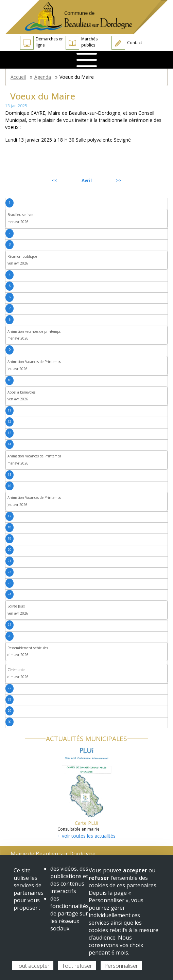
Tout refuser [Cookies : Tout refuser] (77, 966)
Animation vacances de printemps (34, 331)
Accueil (18, 77)
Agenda (43, 77)
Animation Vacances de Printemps (34, 362)
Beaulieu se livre (20, 215)
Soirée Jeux (16, 606)
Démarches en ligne (42, 43)
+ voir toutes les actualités (86, 836)
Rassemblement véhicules (28, 648)
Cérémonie (16, 670)
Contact (127, 43)
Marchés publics (82, 43)
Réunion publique (22, 256)
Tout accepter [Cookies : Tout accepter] (33, 966)
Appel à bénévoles (21, 392)
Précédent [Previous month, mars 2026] (23, 180)
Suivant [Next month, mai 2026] (152, 180)
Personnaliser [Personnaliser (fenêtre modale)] (121, 966)
